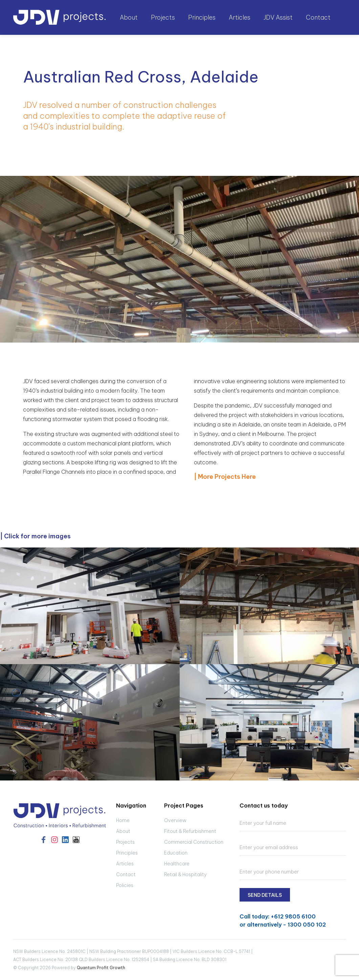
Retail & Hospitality (185, 874)
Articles (240, 17)
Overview (175, 820)
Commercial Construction (194, 842)
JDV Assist (278, 17)
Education (176, 853)
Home (123, 820)
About (123, 831)
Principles (202, 17)
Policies (125, 885)
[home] (60, 17)
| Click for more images (35, 536)
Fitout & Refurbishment (190, 831)
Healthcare (177, 864)
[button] (129, 18)
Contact (318, 17)
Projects (125, 842)
